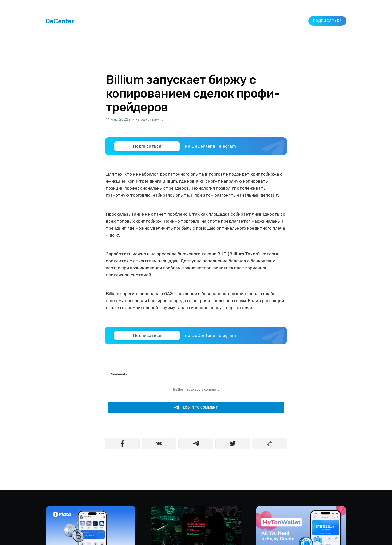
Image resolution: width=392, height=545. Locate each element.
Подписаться (327, 21)
